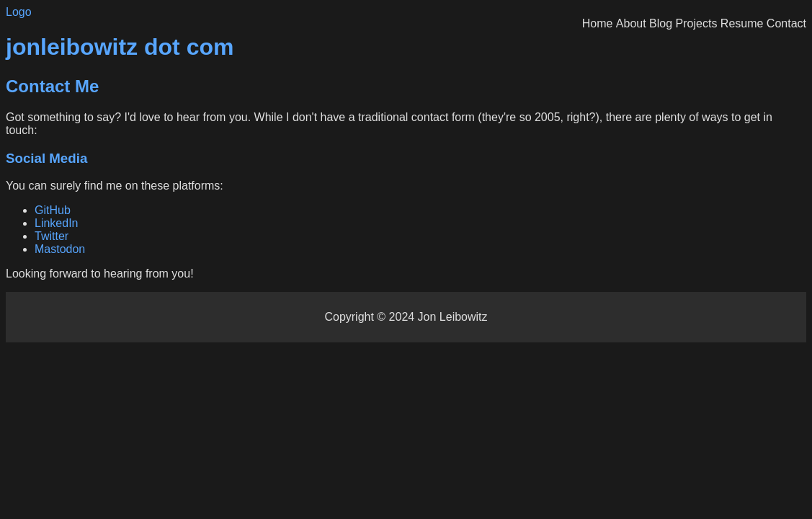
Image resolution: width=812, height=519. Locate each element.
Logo (19, 12)
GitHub (53, 210)
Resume (742, 23)
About (631, 23)
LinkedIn (57, 223)
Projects (697, 23)
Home (598, 23)
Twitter (52, 236)
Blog (661, 23)
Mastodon (60, 249)
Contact (786, 23)
